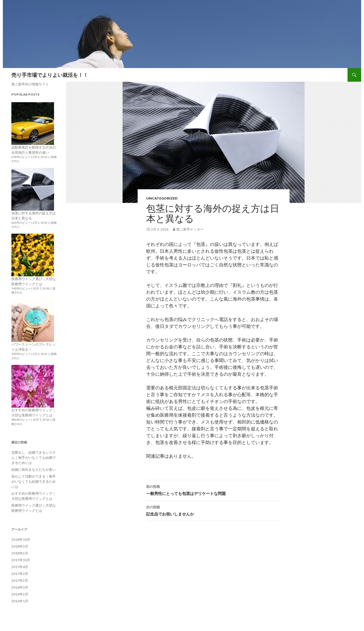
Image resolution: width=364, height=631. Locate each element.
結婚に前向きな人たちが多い (34, 469)
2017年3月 (20, 574)
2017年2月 (20, 580)
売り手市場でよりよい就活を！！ (50, 75)
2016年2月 (20, 594)
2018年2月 (20, 553)
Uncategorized (162, 198)
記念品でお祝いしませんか (214, 510)
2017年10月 (21, 560)
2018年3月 (20, 546)
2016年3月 (20, 587)
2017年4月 (20, 567)
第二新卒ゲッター (190, 229)
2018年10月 (21, 539)
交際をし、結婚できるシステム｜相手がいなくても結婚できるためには (34, 458)
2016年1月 (20, 601)
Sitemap (337, 75)
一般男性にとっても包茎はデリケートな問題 (214, 490)
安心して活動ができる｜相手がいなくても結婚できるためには (34, 481)
